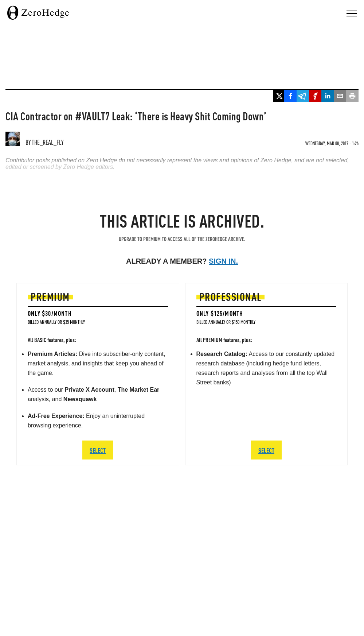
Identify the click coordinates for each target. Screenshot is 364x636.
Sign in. (223, 261)
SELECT (98, 450)
